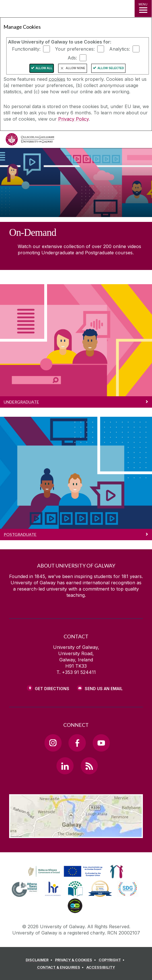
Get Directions (52, 689)
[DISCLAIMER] (40, 960)
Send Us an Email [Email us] (104, 689)
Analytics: (120, 49)
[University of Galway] (30, 141)
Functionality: (26, 49)
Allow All (44, 68)
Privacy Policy (73, 119)
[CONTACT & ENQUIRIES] (61, 967)
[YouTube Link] (101, 743)
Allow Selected (111, 68)
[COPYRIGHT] (113, 960)
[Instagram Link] (53, 743)
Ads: (72, 58)
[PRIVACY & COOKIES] (76, 960)
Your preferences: (75, 49)
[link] (64, 872)
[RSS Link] (89, 766)
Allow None (75, 68)
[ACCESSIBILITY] (101, 967)
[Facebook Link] (77, 743)
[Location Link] (76, 834)
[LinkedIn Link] (65, 766)
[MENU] (143, 9)
